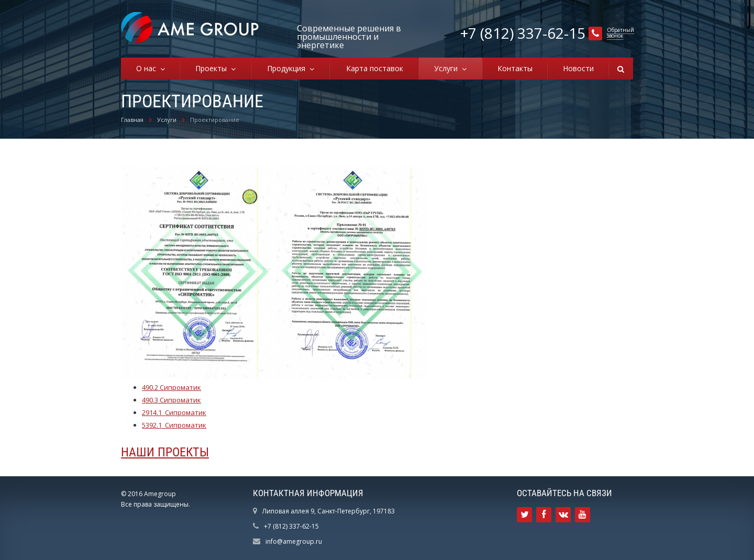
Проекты (213, 68)
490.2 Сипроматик (171, 387)
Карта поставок (375, 68)
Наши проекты (165, 452)
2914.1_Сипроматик (174, 412)
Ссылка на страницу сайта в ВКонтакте (563, 515)
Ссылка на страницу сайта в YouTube (583, 515)
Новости (578, 68)
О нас (148, 68)
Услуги (448, 68)
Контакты (515, 68)
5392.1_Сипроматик (174, 425)
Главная (132, 120)
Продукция (288, 68)
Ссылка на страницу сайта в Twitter (525, 515)
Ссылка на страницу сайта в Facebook (544, 515)
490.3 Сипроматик (171, 400)
